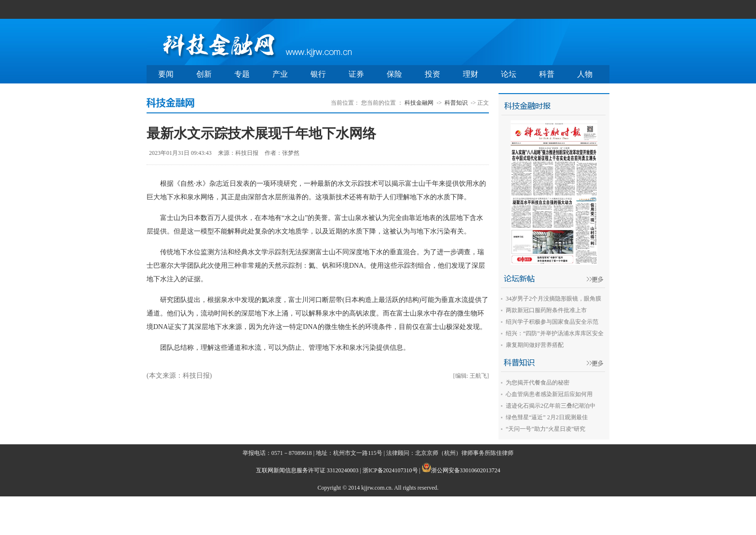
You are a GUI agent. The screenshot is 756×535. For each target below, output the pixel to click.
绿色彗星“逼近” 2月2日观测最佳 (547, 417)
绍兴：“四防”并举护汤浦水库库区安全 (555, 333)
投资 (432, 74)
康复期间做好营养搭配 (535, 345)
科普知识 (456, 103)
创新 (204, 74)
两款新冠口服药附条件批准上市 (546, 310)
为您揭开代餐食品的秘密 (538, 383)
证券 (356, 74)
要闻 (166, 74)
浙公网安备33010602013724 (466, 470)
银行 (318, 74)
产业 (280, 74)
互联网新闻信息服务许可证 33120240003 (307, 470)
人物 (585, 74)
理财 (471, 74)
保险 (394, 74)
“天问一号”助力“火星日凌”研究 (546, 429)
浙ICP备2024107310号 (390, 470)
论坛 (509, 74)
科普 (547, 74)
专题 (242, 74)
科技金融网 (419, 103)
